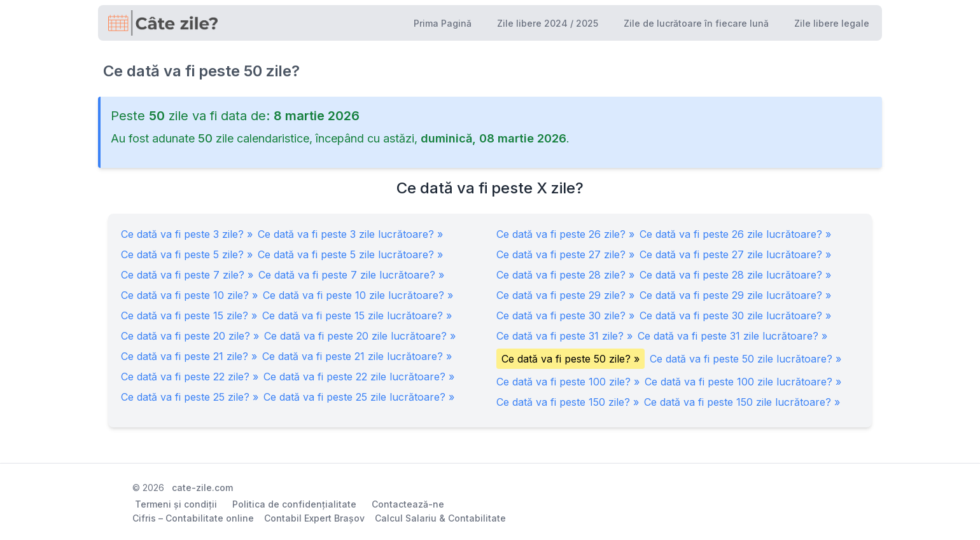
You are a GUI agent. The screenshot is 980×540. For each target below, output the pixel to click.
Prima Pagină (443, 23)
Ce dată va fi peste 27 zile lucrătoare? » (735, 254)
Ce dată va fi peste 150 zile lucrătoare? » (742, 402)
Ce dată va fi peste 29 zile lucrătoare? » (735, 295)
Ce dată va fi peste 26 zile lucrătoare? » (735, 234)
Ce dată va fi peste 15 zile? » (189, 315)
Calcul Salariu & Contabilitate (440, 518)
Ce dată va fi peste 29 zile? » (565, 295)
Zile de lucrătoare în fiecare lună (696, 23)
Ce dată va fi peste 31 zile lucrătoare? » (732, 336)
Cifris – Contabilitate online (193, 518)
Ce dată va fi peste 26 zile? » (565, 234)
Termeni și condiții (176, 504)
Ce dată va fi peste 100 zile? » (568, 382)
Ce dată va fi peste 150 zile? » (568, 402)
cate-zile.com (202, 488)
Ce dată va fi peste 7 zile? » (187, 275)
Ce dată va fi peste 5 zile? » (187, 254)
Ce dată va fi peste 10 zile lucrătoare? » (358, 295)
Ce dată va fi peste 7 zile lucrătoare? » (351, 275)
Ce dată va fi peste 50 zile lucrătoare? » (745, 359)
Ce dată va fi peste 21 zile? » (189, 356)
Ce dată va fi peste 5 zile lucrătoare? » (350, 254)
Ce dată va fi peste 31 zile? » (564, 336)
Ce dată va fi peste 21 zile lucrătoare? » (357, 356)
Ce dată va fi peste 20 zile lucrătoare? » (360, 336)
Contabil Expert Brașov (314, 518)
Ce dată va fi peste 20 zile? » (190, 336)
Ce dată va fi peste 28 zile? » (565, 275)
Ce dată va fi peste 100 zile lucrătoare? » (743, 382)
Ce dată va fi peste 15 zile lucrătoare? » (357, 315)
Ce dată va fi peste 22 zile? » (190, 377)
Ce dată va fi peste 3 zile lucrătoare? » (350, 234)
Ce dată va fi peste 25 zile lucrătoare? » (359, 397)
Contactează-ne (408, 504)
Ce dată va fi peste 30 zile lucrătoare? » (735, 315)
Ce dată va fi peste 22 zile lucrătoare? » (359, 377)
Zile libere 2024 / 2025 (548, 23)
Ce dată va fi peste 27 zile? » (565, 254)
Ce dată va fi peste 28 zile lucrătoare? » (735, 275)
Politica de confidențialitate (294, 504)
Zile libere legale (832, 23)
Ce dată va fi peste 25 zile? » (190, 397)
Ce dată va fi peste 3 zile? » (187, 234)
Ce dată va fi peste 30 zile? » (565, 315)
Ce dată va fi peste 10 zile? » (189, 295)
